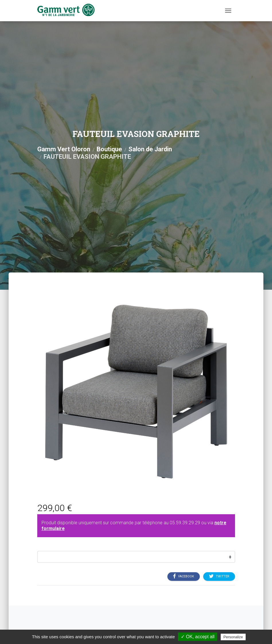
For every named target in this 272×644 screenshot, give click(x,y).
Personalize (233, 637)
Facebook (184, 577)
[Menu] (228, 11)
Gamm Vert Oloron (64, 149)
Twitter (219, 577)
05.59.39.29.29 (185, 523)
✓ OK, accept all (198, 637)
